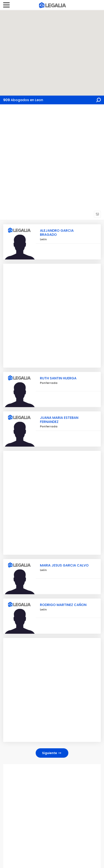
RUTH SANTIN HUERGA (58, 378)
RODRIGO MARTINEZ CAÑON (63, 605)
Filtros (97, 214)
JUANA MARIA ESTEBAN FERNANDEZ (59, 420)
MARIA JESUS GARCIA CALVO (64, 565)
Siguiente (52, 753)
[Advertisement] (52, 158)
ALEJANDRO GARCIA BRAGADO (57, 233)
